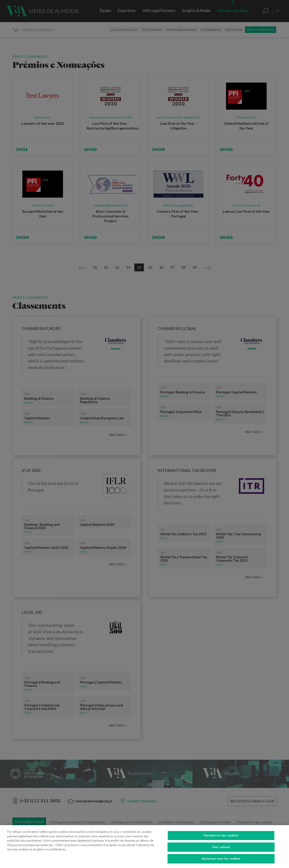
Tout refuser (221, 850)
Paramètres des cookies (221, 838)
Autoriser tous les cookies (221, 861)
